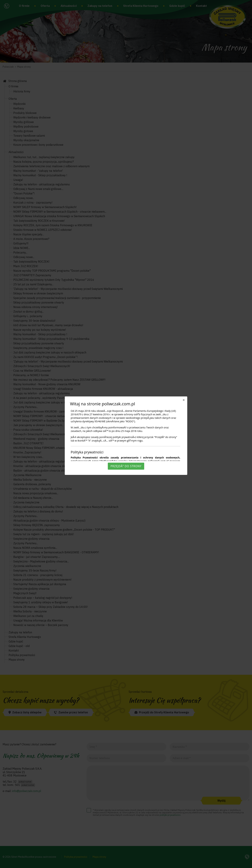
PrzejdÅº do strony (126, 466)
